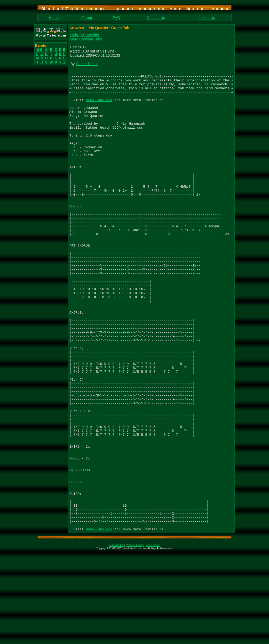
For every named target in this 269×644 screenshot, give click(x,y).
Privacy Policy (135, 637)
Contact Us (156, 18)
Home (54, 18)
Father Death (87, 64)
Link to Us (207, 18)
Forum (87, 18)
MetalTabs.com (99, 106)
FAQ (116, 18)
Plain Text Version (84, 35)
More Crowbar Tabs (86, 39)
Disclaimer (153, 637)
